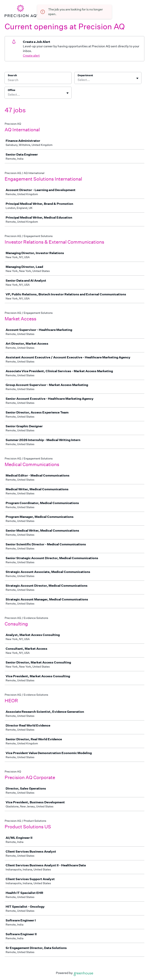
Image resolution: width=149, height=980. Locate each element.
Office (12, 90)
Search (12, 75)
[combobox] (78, 80)
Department (85, 75)
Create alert (31, 56)
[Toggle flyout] (137, 78)
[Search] (38, 80)
